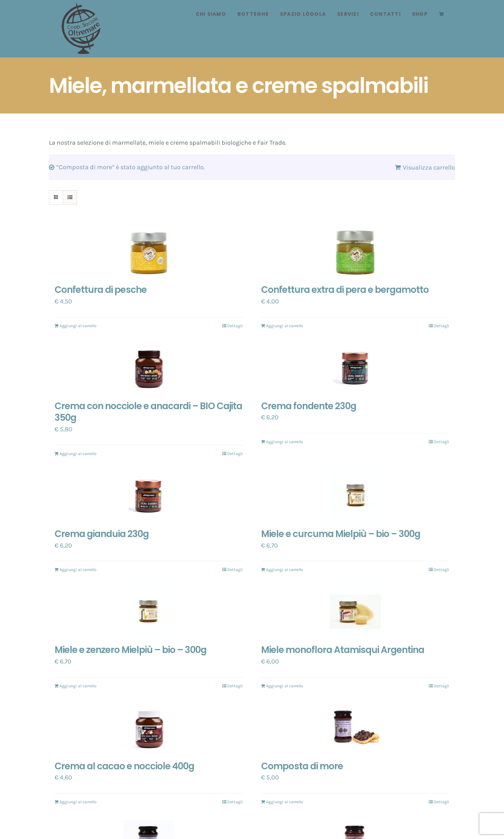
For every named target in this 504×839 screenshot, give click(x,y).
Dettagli (235, 326)
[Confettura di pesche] (149, 252)
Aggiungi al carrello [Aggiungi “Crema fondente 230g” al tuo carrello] (285, 442)
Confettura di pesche (101, 290)
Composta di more (302, 766)
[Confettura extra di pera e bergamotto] (355, 252)
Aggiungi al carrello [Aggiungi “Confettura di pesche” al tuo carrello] (78, 326)
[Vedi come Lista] (70, 197)
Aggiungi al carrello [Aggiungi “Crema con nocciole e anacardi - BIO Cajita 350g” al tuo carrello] (78, 454)
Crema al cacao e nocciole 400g (124, 766)
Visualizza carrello (429, 167)
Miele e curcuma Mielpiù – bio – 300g (341, 534)
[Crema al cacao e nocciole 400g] (149, 728)
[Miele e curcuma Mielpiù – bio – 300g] (355, 496)
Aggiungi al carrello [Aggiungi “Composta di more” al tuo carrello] (285, 802)
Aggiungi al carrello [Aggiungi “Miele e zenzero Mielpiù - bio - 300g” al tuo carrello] (78, 686)
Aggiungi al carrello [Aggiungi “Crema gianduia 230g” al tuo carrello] (78, 570)
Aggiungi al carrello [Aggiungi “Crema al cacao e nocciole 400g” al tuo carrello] (78, 802)
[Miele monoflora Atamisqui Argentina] (355, 612)
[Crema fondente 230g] (355, 368)
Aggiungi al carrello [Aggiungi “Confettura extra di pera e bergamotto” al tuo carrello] (285, 326)
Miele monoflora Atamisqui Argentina (343, 650)
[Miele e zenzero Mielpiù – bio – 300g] (149, 612)
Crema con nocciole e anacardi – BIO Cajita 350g (148, 412)
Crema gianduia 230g (102, 534)
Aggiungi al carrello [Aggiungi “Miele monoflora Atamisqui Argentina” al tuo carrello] (285, 686)
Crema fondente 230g (309, 406)
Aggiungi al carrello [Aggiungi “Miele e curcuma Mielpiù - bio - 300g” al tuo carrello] (285, 570)
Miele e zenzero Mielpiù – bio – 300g (131, 650)
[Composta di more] (355, 728)
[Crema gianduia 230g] (149, 496)
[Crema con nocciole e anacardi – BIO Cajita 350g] (149, 368)
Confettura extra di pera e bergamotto (345, 290)
